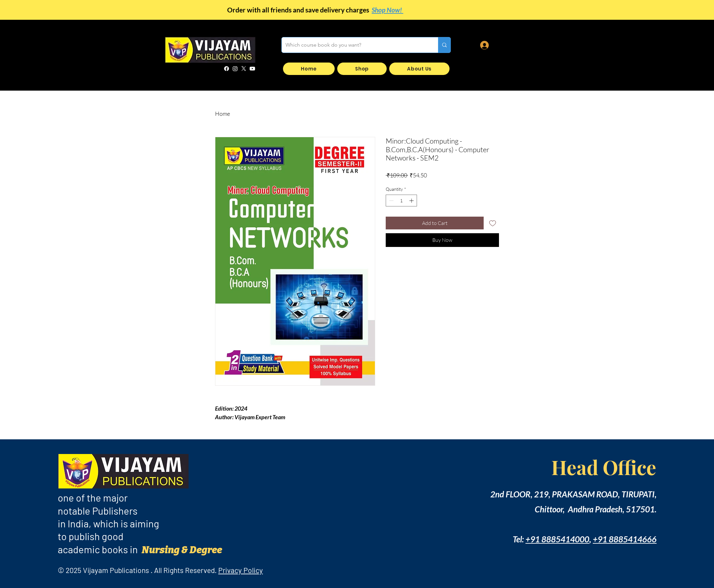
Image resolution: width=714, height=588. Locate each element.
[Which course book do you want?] (355, 45)
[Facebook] (227, 69)
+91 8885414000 (557, 539)
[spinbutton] (401, 201)
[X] (244, 69)
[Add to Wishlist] (493, 223)
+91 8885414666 (625, 539)
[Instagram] (235, 69)
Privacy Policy (241, 570)
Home (223, 114)
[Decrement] (391, 201)
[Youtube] (252, 69)
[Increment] (412, 201)
